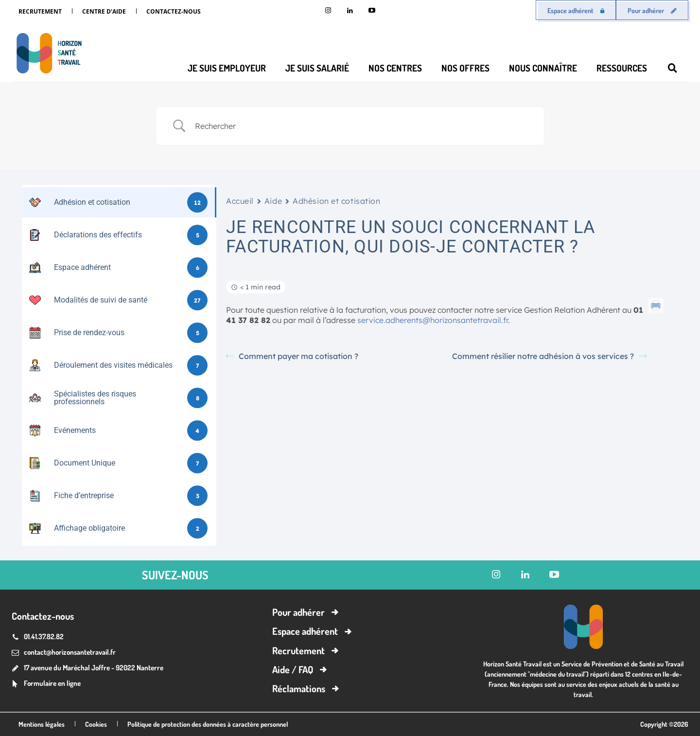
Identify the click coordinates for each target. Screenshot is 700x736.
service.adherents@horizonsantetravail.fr (433, 320)
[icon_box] (46, 684)
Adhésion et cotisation (336, 201)
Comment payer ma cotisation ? (292, 356)
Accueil (240, 201)
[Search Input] (362, 126)
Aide (273, 201)
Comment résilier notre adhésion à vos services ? (549, 356)
